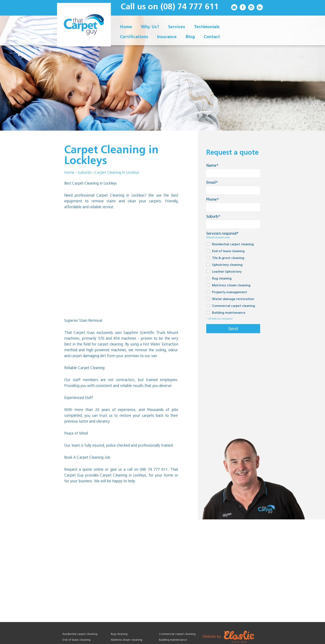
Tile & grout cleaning (225, 258)
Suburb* (213, 217)
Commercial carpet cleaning (231, 306)
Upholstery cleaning (224, 265)
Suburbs (85, 173)
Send (233, 329)
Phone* (213, 200)
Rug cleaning (219, 278)
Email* (212, 183)
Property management (227, 292)
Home (69, 173)
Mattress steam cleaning (228, 285)
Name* (212, 166)
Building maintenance (226, 313)
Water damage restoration (230, 299)
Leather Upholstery (224, 272)
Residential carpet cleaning (230, 244)
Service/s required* (222, 235)
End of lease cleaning (225, 251)
